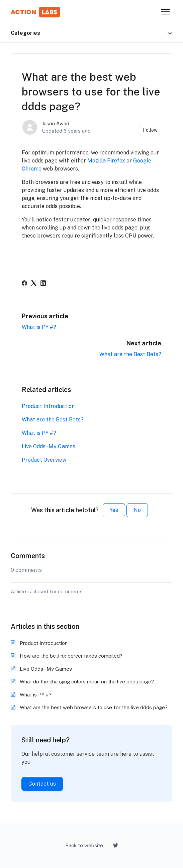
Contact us (42, 784)
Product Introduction (48, 406)
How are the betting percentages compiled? (71, 656)
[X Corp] (34, 284)
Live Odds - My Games (49, 446)
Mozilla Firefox (106, 161)
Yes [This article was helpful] (114, 510)
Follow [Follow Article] (150, 130)
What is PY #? (39, 327)
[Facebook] (24, 284)
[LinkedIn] (43, 284)
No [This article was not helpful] (137, 510)
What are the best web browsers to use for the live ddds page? (94, 707)
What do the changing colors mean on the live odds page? (87, 682)
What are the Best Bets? (130, 354)
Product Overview (44, 460)
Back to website (84, 845)
